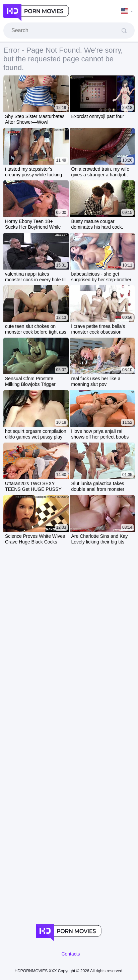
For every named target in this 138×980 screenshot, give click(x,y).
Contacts (71, 954)
